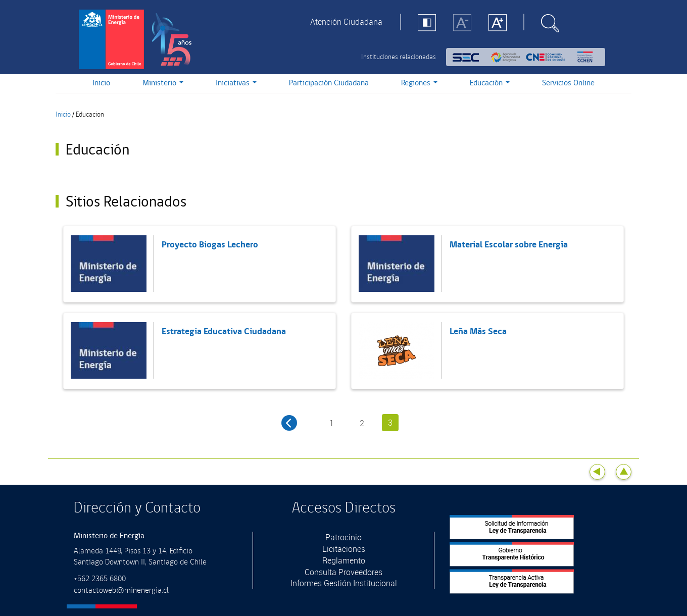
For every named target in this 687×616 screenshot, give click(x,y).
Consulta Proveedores (343, 572)
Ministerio (163, 83)
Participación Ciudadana (329, 83)
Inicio (101, 83)
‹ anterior (289, 423)
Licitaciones (344, 549)
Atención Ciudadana (346, 22)
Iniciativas (236, 83)
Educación (490, 83)
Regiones (419, 83)
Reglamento (344, 560)
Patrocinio (343, 537)
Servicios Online (568, 83)
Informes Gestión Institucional (344, 583)
